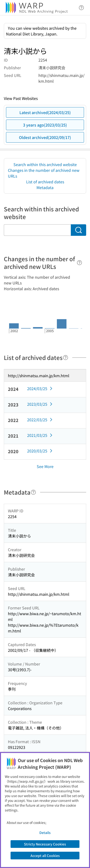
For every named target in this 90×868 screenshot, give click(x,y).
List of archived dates (45, 182)
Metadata (45, 187)
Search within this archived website (45, 164)
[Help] (79, 263)
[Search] (78, 230)
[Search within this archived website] (37, 230)
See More (45, 466)
